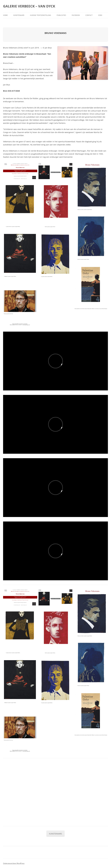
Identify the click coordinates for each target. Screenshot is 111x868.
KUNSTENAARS (55, 834)
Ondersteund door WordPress (14, 863)
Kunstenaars (19, 15)
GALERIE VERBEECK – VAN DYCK (29, 6)
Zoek (100, 15)
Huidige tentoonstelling (40, 15)
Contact (89, 15)
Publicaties (61, 15)
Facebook (76, 15)
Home (5, 15)
